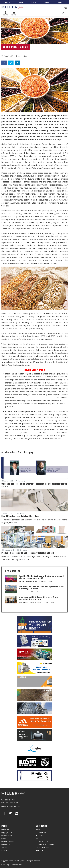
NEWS (38, 829)
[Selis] (34, 681)
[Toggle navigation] (65, 7)
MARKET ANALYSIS (42, 848)
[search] (63, 13)
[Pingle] (34, 668)
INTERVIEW (40, 836)
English (8, 2)
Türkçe (59, 2)
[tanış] (34, 735)
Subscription (6, 845)
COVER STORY (41, 833)
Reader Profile (7, 836)
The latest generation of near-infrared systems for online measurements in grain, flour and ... (34, 521)
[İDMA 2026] (34, 625)
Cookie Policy (17, 865)
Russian (46, 2)
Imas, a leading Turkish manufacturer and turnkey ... (37, 602)
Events (4, 839)
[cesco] (34, 708)
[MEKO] (34, 749)
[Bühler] (34, 695)
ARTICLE (39, 839)
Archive (4, 848)
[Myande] (34, 722)
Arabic (33, 2)
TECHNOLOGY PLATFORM (45, 845)
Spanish (20, 2)
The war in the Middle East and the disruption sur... (37, 581)
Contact (4, 851)
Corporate (5, 829)
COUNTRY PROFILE (42, 842)
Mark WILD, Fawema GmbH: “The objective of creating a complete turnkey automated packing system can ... (34, 558)
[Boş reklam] (34, 641)
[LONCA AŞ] (34, 762)
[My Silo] (34, 654)
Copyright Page (7, 833)
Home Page (6, 865)
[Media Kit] (34, 776)
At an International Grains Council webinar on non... (37, 592)
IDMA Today (40, 851)
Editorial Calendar (8, 842)
